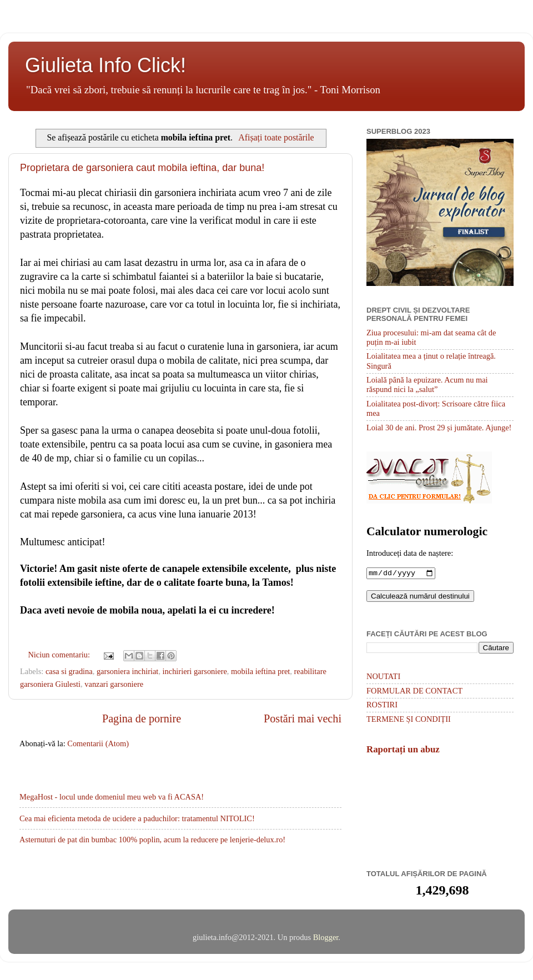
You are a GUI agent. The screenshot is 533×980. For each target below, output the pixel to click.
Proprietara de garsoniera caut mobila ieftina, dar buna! (142, 168)
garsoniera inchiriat (127, 671)
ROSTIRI (382, 706)
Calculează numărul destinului (420, 597)
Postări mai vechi (303, 718)
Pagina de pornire (142, 718)
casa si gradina (69, 671)
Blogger (326, 938)
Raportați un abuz (403, 750)
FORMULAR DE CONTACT (414, 692)
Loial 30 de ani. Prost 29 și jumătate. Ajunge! (439, 428)
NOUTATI (383, 677)
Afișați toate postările (276, 137)
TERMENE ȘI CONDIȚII (409, 720)
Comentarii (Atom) (98, 743)
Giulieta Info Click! (105, 65)
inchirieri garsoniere (195, 671)
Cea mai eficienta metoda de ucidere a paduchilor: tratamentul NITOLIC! (137, 818)
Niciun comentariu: (60, 655)
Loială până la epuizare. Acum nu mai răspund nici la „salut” (427, 385)
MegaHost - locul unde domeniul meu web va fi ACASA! (112, 797)
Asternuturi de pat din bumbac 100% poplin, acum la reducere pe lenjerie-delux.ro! (152, 840)
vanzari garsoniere (114, 684)
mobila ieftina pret (260, 671)
